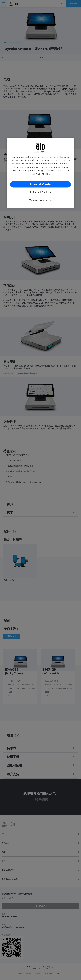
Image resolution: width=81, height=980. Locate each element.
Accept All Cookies (41, 185)
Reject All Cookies (41, 192)
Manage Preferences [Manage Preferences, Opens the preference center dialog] (41, 200)
